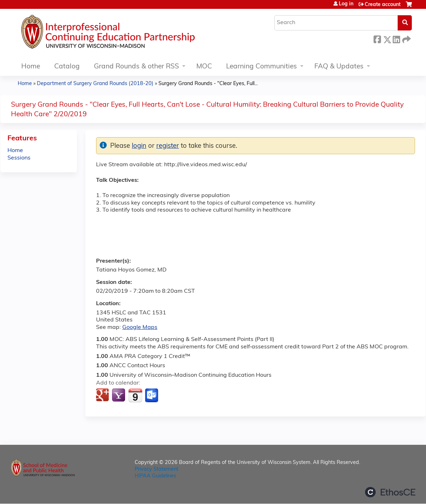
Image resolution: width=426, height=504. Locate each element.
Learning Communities (262, 67)
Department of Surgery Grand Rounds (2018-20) (95, 84)
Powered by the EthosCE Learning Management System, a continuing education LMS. (390, 492)
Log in (346, 4)
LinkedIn (396, 38)
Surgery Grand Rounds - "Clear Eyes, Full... (208, 84)
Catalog (67, 67)
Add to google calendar (103, 396)
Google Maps (140, 327)
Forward (406, 38)
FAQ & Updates (339, 67)
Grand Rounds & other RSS (136, 67)
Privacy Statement (156, 469)
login (139, 146)
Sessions (19, 158)
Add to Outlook (152, 396)
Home (31, 67)
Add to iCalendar (135, 395)
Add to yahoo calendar (119, 396)
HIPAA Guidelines (155, 476)
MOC (204, 67)
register (168, 146)
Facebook (377, 38)
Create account (383, 5)
